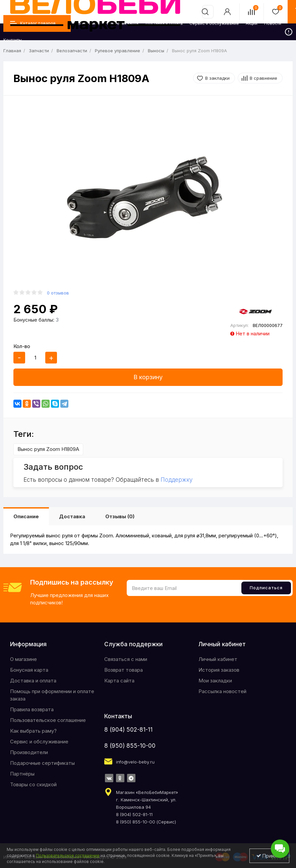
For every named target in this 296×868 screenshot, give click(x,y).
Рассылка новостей (222, 691)
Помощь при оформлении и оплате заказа (52, 695)
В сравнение (263, 78)
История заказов (219, 670)
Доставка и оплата (33, 681)
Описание (26, 516)
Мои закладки (215, 681)
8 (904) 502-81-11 (128, 730)
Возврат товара (124, 670)
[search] (205, 12)
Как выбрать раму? (33, 731)
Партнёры (22, 774)
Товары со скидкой (33, 784)
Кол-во (22, 346)
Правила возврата (32, 709)
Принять (269, 856)
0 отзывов (58, 293)
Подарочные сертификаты (42, 763)
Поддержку (176, 480)
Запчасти (39, 51)
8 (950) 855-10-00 (130, 746)
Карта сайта (119, 681)
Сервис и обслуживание (39, 742)
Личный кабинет (218, 659)
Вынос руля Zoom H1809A (48, 449)
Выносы (156, 51)
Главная (12, 51)
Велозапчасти (72, 51)
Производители (29, 752)
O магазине (23, 659)
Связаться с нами (126, 659)
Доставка (72, 516)
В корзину (148, 377)
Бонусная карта (29, 670)
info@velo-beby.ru (135, 762)
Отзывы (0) (120, 516)
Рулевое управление (117, 51)
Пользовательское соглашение (48, 720)
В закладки (217, 78)
